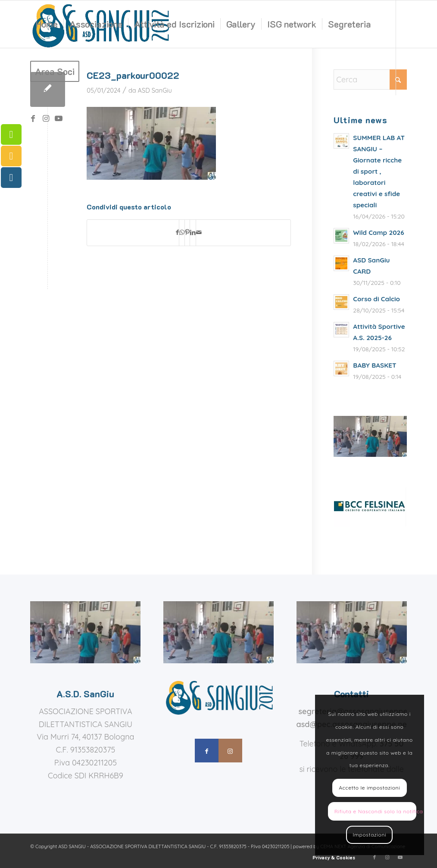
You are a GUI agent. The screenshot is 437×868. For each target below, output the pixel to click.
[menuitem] (47, 24)
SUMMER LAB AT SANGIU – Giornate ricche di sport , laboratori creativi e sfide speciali (379, 171)
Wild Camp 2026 (378, 233)
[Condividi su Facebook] (177, 233)
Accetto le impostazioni (369, 788)
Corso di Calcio (376, 299)
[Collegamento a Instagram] (46, 119)
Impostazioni (369, 835)
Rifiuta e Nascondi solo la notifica (375, 811)
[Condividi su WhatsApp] (182, 233)
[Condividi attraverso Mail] (199, 233)
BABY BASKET (375, 365)
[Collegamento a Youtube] (59, 119)
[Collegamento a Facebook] (33, 119)
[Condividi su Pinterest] (187, 233)
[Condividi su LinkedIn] (193, 233)
